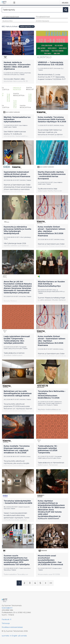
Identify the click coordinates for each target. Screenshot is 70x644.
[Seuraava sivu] (46, 583)
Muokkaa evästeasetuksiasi (12, 627)
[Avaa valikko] (15, 3)
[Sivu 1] (19, 583)
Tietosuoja (6, 623)
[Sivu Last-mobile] (51, 583)
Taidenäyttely (27, 26)
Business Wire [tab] (8, 21)
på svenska (23, 636)
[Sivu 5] (40, 583)
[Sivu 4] (35, 583)
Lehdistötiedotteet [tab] (11, 17)
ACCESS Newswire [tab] (42, 21)
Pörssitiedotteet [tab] (43, 17)
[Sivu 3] (30, 583)
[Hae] (32, 10)
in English (14, 636)
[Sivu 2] (24, 583)
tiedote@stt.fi (7, 608)
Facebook (6, 619)
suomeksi (5, 636)
